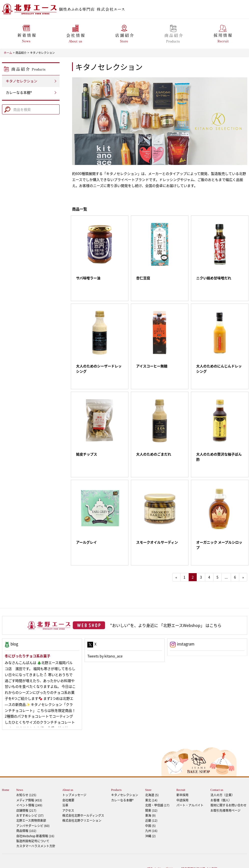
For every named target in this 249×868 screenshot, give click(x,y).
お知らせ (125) (26, 775)
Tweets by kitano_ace (105, 636)
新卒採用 (182, 775)
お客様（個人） (221, 780)
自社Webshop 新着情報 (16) (35, 816)
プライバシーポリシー (162, 849)
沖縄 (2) (150, 816)
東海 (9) (150, 795)
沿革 (65, 785)
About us (68, 770)
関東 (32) (151, 790)
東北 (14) (151, 780)
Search (7, 109)
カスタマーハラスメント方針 (36, 826)
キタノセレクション (42, 53)
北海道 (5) (152, 775)
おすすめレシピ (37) (30, 795)
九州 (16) (151, 811)
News (20, 770)
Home (6, 770)
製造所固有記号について (33, 821)
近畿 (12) (151, 800)
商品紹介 (21, 53)
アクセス (68, 790)
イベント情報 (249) (29, 785)
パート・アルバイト (190, 785)
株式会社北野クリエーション (82, 800)
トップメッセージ (74, 775)
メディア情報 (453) (29, 780)
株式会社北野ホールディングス (83, 795)
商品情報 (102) (26, 811)
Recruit (181, 770)
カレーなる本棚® (19, 92)
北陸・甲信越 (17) (157, 785)
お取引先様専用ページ (225, 790)
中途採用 (182, 780)
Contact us (217, 770)
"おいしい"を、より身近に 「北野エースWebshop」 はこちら (166, 605)
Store (148, 770)
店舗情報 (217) (26, 790)
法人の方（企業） (222, 775)
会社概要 (68, 780)
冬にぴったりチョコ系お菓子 (28, 636)
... (226, 557)
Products (116, 770)
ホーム (8, 53)
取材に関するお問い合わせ (228, 785)
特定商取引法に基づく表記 (199, 849)
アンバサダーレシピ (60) (36, 803)
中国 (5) (150, 806)
